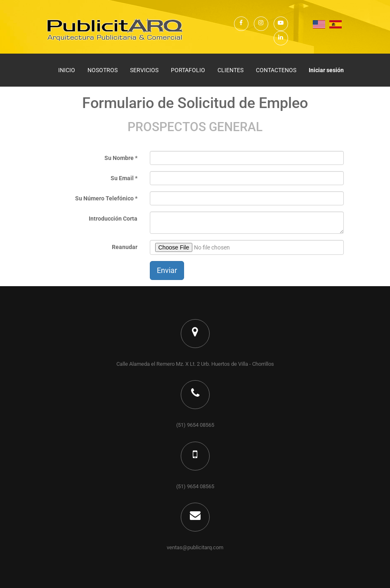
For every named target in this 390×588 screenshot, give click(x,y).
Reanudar (125, 247)
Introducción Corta (113, 219)
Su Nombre (119, 158)
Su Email (122, 178)
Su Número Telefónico (104, 198)
